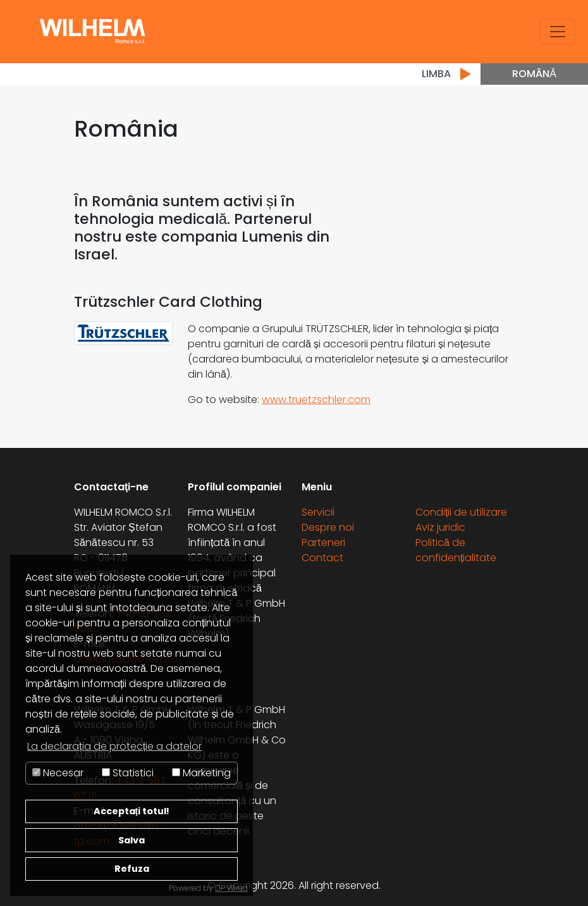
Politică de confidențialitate (456, 550)
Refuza (132, 869)
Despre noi (328, 527)
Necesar (58, 773)
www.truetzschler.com (316, 400)
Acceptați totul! (132, 811)
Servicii (318, 512)
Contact (322, 558)
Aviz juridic (440, 527)
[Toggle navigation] (558, 32)
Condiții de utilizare (461, 512)
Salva (132, 840)
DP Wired (231, 888)
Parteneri (323, 543)
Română (534, 74)
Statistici (128, 773)
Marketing (201, 773)
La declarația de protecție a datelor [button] (114, 746)
